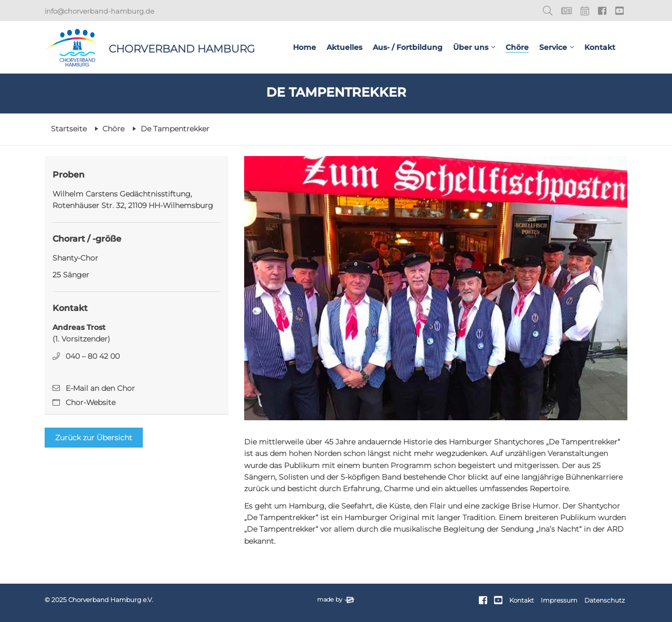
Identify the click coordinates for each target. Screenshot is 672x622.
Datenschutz (605, 600)
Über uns (471, 47)
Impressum (559, 600)
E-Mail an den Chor (100, 388)
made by (336, 599)
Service (553, 47)
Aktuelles (344, 47)
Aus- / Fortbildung (408, 47)
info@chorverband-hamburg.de (99, 11)
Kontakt (600, 47)
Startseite (69, 129)
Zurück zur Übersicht (94, 438)
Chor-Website (91, 402)
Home (304, 47)
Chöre (517, 47)
